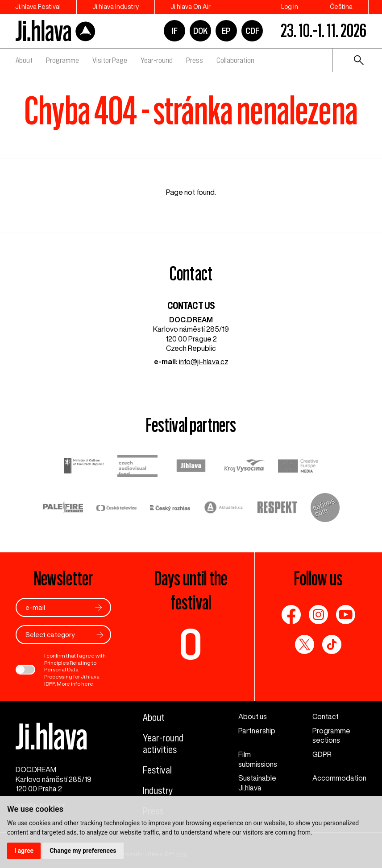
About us (253, 716)
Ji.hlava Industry (116, 7)
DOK (200, 31)
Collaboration (235, 60)
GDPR (322, 754)
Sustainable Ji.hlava (257, 783)
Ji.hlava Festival (38, 7)
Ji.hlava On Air (191, 7)
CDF (252, 31)
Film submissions (258, 759)
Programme (62, 60)
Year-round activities (163, 744)
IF (175, 31)
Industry (158, 790)
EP (226, 31)
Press (195, 60)
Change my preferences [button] (83, 851)
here (87, 684)
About (24, 60)
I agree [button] (24, 851)
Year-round (157, 60)
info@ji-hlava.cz (204, 362)
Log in (290, 7)
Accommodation (339, 778)
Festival (157, 770)
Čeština (341, 7)
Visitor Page (110, 60)
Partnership (257, 731)
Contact (326, 716)
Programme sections (331, 736)
